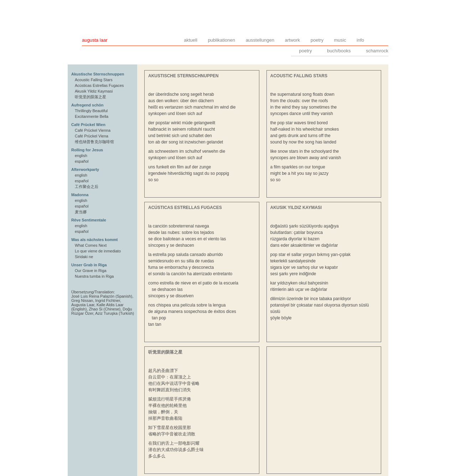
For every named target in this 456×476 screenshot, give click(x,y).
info (360, 40)
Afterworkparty (85, 169)
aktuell (191, 40)
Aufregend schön (87, 105)
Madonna (80, 195)
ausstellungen (260, 40)
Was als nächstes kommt (94, 240)
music (340, 40)
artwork (293, 40)
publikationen (221, 40)
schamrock (377, 51)
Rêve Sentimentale (89, 220)
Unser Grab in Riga (89, 265)
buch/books (339, 51)
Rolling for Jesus (87, 150)
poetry (317, 40)
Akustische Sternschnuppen (98, 74)
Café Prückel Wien (88, 125)
